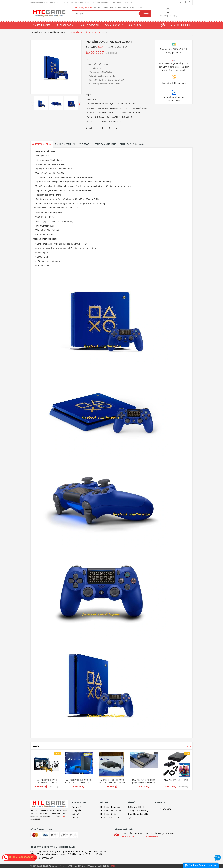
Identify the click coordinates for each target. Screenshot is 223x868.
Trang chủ (77, 807)
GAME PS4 (91, 99)
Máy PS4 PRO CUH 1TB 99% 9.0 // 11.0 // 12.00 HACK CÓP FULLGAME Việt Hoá (79, 783)
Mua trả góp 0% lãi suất (46, 222)
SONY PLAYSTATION (91, 25)
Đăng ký (174, 16)
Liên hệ (76, 814)
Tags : (88, 95)
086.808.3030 (49, 204)
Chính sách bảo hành (110, 818)
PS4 (127, 108)
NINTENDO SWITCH (43, 25)
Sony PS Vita (136, 8)
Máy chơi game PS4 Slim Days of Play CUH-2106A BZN (111, 104)
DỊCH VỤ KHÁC (136, 25)
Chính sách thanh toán (110, 807)
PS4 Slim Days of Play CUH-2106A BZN (104, 121)
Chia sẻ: (89, 128)
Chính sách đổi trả (108, 814)
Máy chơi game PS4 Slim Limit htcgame (104, 108)
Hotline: (180, 25)
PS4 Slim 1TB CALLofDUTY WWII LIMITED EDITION (121, 113)
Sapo (113, 866)
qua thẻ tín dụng (65, 222)
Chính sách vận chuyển (111, 810)
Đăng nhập (164, 16)
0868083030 (127, 837)
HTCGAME (165, 809)
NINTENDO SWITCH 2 (67, 25)
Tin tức (75, 818)
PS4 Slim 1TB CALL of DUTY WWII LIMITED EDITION (110, 117)
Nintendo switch (101, 8)
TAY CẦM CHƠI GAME (114, 25)
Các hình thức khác (44, 234)
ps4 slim (90, 113)
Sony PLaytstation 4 (119, 8)
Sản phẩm (77, 810)
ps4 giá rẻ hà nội (140, 108)
